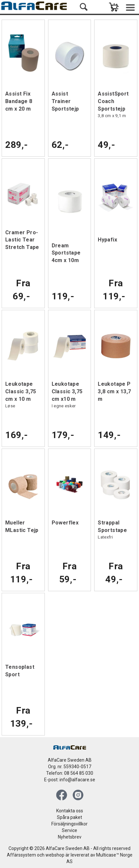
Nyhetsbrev (70, 837)
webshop (55, 855)
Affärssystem (21, 855)
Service (69, 830)
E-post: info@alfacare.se (70, 780)
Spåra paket (69, 817)
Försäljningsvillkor (69, 824)
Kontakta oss (70, 811)
